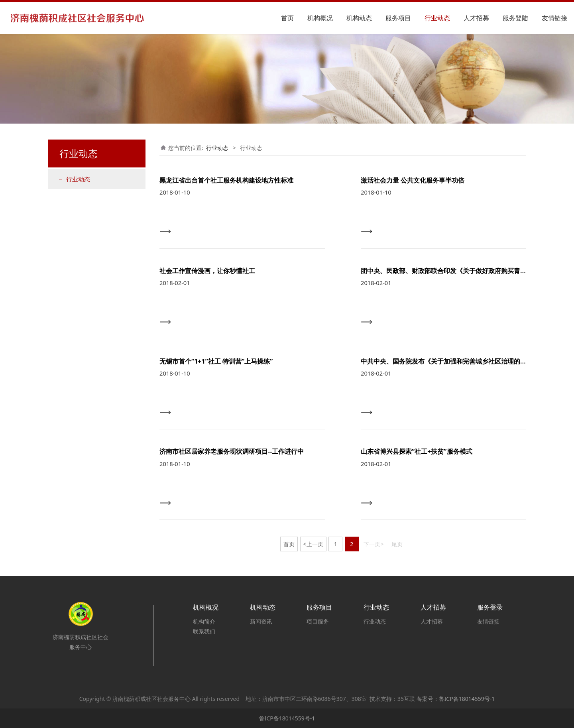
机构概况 (320, 18)
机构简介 (204, 621)
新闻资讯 (261, 621)
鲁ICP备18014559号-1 (287, 718)
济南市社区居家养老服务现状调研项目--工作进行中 (232, 451)
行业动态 (437, 18)
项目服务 (318, 621)
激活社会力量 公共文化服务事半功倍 (413, 180)
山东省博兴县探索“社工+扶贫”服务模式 (417, 451)
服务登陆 (515, 18)
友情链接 (554, 18)
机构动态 (359, 18)
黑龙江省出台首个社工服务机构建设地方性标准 (226, 180)
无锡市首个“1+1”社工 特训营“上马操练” (216, 361)
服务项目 (398, 18)
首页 (287, 18)
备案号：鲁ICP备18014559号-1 (456, 699)
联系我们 (204, 631)
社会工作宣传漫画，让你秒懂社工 (207, 271)
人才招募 (476, 18)
